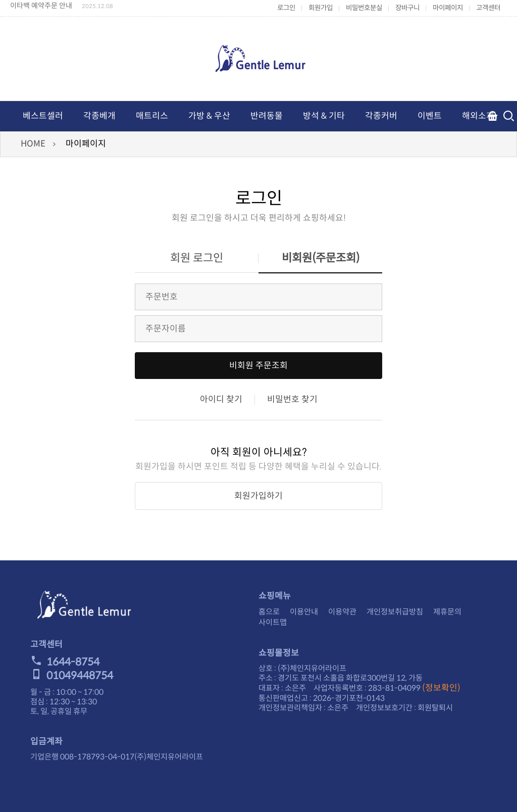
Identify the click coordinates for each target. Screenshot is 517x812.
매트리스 (152, 116)
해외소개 (478, 116)
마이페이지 (448, 8)
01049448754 (72, 676)
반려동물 (267, 116)
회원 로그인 (197, 258)
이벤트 (430, 116)
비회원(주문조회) (321, 258)
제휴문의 (447, 612)
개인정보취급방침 (395, 612)
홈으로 (269, 612)
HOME (33, 144)
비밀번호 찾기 (292, 399)
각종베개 (99, 116)
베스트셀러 (43, 116)
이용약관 (342, 612)
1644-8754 (65, 662)
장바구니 (407, 8)
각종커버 (381, 116)
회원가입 (321, 8)
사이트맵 (273, 622)
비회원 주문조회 (258, 366)
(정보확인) (441, 688)
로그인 (286, 8)
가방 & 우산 (209, 116)
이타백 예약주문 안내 (41, 6)
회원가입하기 (258, 496)
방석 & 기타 (324, 116)
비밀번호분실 (364, 8)
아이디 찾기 (221, 399)
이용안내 (304, 612)
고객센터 (488, 8)
